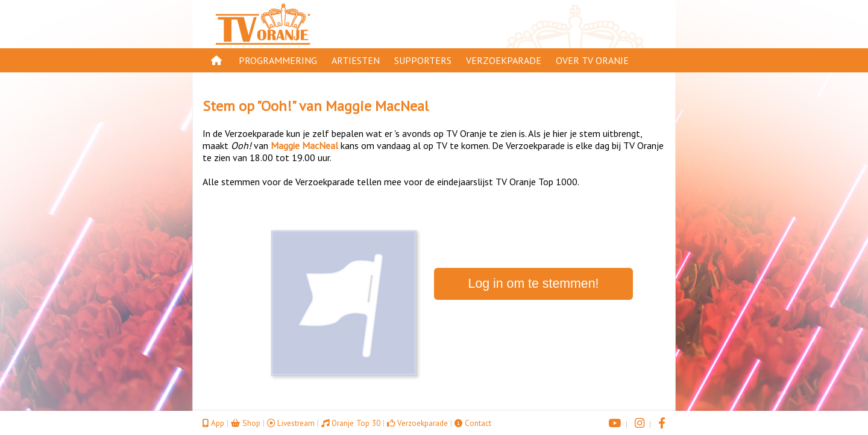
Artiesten (356, 60)
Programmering (278, 60)
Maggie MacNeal (377, 106)
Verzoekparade (504, 60)
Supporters (423, 60)
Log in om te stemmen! (534, 284)
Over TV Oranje (592, 60)
